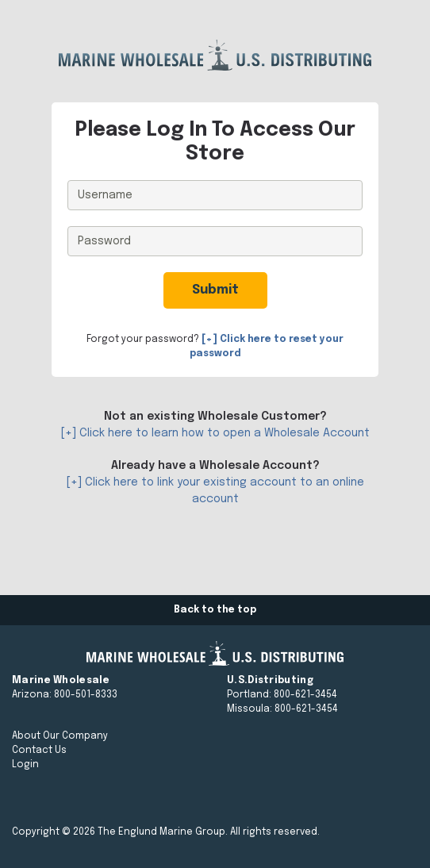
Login (25, 765)
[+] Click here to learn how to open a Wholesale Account (215, 433)
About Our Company (60, 736)
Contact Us (39, 751)
